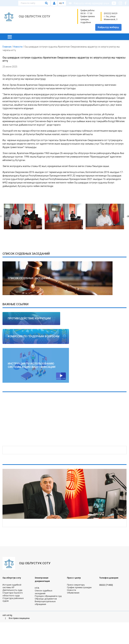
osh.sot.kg (7, 615)
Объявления (73, 593)
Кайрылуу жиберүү (108, 27)
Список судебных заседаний (43, 592)
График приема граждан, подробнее (88, 19)
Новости (18, 47)
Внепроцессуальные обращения (45, 603)
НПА (37, 588)
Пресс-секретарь (76, 585)
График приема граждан (79, 587)
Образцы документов (46, 599)
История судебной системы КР (12, 586)
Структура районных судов (13, 600)
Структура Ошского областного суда (13, 594)
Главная (7, 47)
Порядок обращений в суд (48, 596)
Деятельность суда (12, 590)
